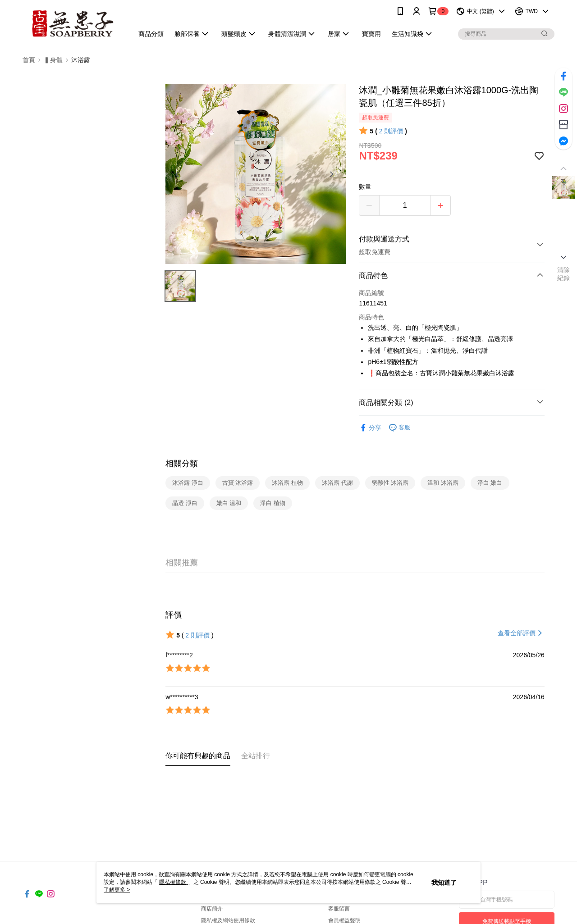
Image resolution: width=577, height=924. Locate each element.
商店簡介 (212, 909)
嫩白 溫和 (229, 503)
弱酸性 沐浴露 (390, 483)
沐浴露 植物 (287, 483)
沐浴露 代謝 (337, 483)
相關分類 (182, 464)
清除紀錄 (564, 274)
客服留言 (339, 909)
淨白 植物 (273, 503)
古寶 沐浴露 (238, 483)
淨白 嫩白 (490, 483)
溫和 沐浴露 (443, 483)
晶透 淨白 (185, 503)
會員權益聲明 (344, 920)
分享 (370, 428)
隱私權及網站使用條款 (228, 920)
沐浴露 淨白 (188, 483)
